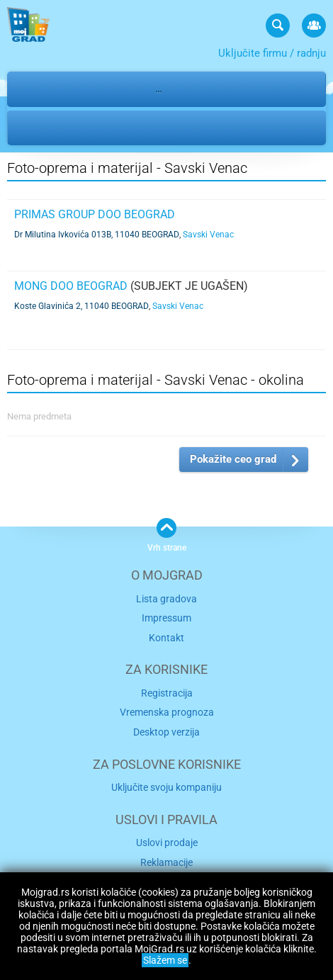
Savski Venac (121, 128)
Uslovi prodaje (167, 843)
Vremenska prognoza (167, 712)
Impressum (166, 618)
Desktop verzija (166, 732)
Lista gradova (166, 599)
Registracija (167, 693)
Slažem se (165, 960)
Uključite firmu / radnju (272, 53)
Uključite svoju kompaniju (166, 787)
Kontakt (166, 638)
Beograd (45, 128)
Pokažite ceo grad (233, 459)
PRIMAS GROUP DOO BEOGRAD (95, 214)
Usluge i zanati (96, 89)
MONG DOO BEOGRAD (71, 286)
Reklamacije (166, 862)
